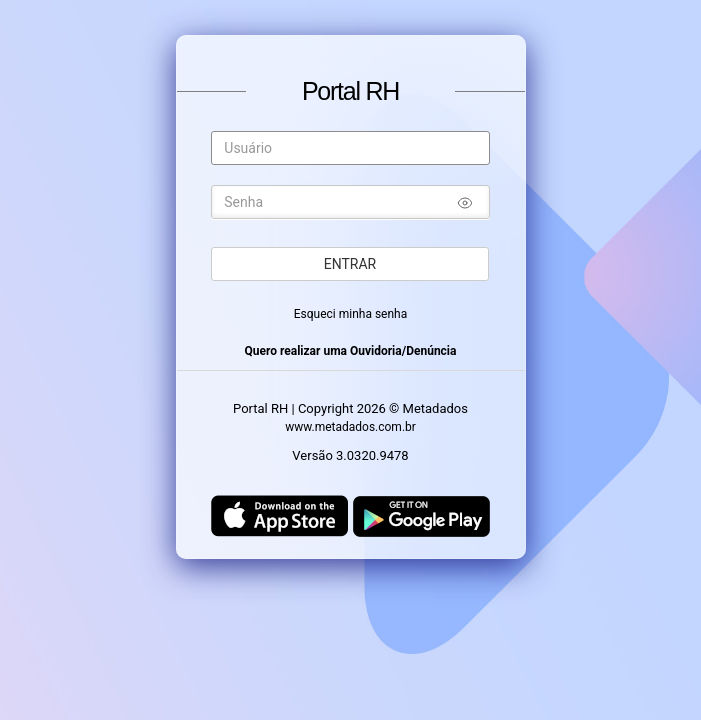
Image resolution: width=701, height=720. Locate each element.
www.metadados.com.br (350, 427)
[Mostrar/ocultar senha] (465, 205)
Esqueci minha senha (351, 314)
